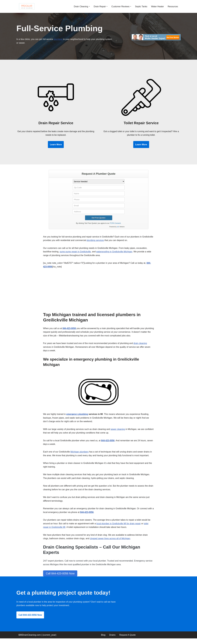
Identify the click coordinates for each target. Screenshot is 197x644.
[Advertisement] (99, 294)
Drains (112, 641)
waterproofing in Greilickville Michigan (115, 253)
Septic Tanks (141, 6)
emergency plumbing (78, 417)
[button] (88, 6)
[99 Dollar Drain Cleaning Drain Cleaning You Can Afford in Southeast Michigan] (27, 6)
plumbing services (108, 242)
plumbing (59, 40)
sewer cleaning (119, 432)
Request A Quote (128, 641)
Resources (173, 6)
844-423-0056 (70, 330)
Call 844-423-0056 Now (60, 578)
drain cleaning (142, 346)
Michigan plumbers (80, 455)
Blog (103, 641)
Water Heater (157, 6)
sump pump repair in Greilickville (76, 253)
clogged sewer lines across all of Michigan (111, 543)
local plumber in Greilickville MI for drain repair (120, 528)
